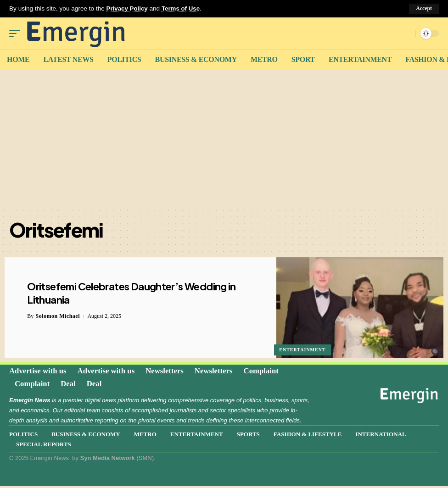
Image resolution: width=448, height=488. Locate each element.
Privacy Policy (128, 8)
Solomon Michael (58, 316)
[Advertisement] (224, 138)
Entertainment (303, 349)
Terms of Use (182, 8)
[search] (406, 33)
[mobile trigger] (17, 33)
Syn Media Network (108, 460)
